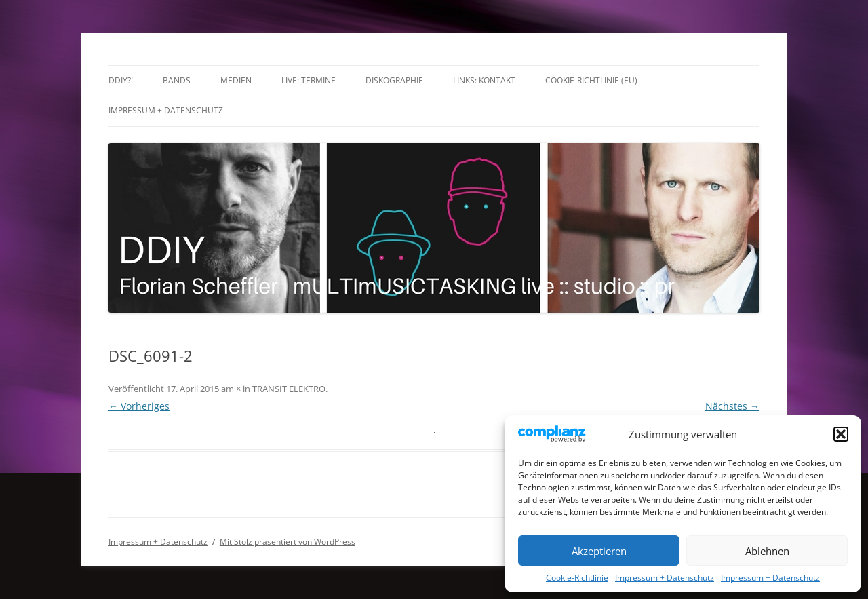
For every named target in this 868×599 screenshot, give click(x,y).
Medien (236, 80)
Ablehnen (767, 551)
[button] (841, 434)
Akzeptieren (599, 551)
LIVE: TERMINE (309, 80)
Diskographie (394, 80)
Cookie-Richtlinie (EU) (591, 80)
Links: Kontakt (484, 80)
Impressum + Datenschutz (665, 578)
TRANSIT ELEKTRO (289, 389)
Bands (177, 80)
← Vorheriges (139, 406)
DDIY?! (121, 80)
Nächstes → (732, 406)
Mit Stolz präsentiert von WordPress (288, 542)
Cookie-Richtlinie (577, 578)
